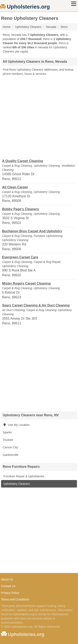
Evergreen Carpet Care (20, 257)
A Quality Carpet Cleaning (23, 161)
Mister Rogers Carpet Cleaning (26, 283)
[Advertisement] (39, 117)
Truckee (8, 440)
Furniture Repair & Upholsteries (24, 476)
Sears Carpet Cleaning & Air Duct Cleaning (36, 305)
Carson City (10, 447)
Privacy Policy (10, 593)
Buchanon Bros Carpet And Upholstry (32, 231)
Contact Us (8, 586)
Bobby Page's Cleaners (20, 209)
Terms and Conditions (15, 599)
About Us (7, 579)
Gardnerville (11, 455)
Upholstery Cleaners (16, 484)
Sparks (7, 432)
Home (7, 27)
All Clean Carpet (15, 187)
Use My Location (16, 425)
